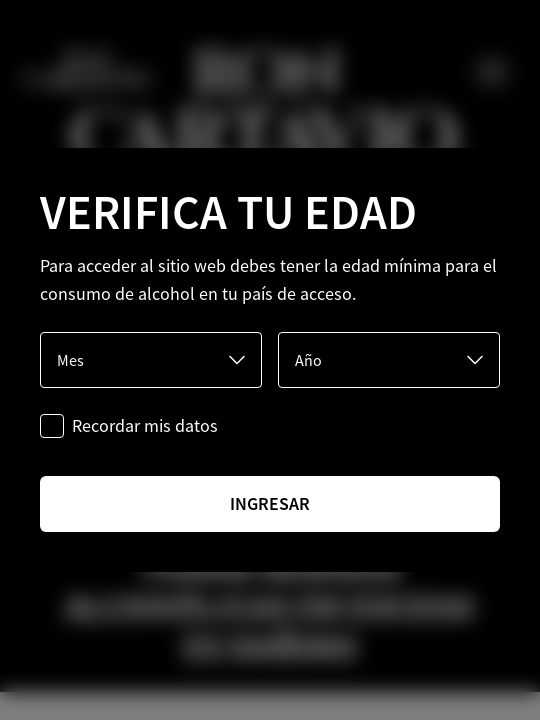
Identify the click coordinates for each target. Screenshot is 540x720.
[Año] (389, 360)
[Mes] (151, 360)
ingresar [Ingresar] (270, 503)
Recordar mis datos (145, 425)
